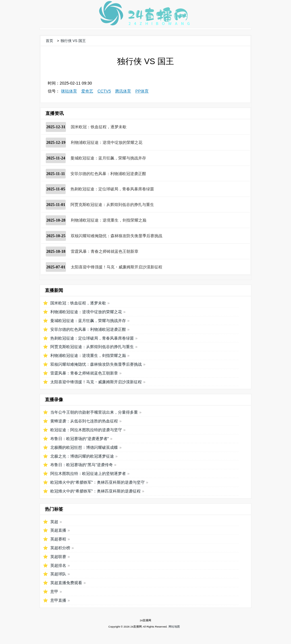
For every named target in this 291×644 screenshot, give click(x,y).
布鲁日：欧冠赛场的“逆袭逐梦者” (80, 439)
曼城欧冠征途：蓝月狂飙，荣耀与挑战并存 (108, 158)
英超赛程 (58, 539)
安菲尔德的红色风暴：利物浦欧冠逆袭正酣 (108, 174)
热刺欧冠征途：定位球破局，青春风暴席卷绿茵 (112, 189)
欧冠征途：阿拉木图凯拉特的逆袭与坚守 (86, 430)
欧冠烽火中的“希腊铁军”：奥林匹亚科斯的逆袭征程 (95, 491)
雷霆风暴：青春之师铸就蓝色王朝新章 (105, 251)
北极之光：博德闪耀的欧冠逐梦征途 (82, 456)
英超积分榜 (60, 548)
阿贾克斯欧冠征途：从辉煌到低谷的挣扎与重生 (112, 205)
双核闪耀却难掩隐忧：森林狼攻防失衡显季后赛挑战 (117, 236)
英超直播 (58, 530)
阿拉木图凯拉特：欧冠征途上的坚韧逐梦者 (88, 473)
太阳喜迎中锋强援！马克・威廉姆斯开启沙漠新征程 (117, 267)
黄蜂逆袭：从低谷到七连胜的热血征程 (84, 421)
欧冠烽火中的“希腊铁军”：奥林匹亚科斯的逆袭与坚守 (97, 482)
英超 (54, 522)
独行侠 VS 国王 (73, 41)
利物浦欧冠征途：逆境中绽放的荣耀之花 (107, 142)
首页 (49, 41)
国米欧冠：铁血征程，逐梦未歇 (99, 127)
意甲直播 (58, 600)
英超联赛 (58, 557)
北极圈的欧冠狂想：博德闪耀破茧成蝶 (84, 447)
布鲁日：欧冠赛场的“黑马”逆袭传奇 (82, 465)
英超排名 (58, 565)
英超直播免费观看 (66, 583)
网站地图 (174, 627)
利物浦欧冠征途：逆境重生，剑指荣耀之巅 (109, 220)
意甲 (54, 592)
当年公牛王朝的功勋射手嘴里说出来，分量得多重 (94, 412)
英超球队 (58, 574)
